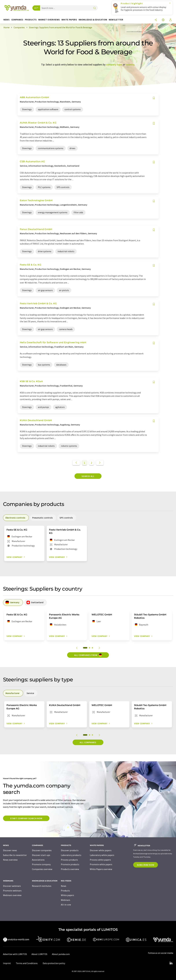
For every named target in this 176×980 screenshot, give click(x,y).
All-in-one (66, 905)
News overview (10, 860)
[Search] (95, 8)
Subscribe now (146, 865)
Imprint (7, 963)
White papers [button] (69, 20)
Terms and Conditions (27, 963)
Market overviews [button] (49, 20)
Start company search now (26, 818)
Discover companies (42, 850)
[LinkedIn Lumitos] (171, 963)
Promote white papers (101, 864)
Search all (88, 476)
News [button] (7, 20)
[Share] (156, 20)
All (35, 8)
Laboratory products (71, 855)
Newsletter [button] (116, 20)
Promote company (41, 864)
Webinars (66, 900)
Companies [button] (17, 20)
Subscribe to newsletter (15, 855)
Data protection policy (54, 963)
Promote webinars (12, 891)
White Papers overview (101, 869)
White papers (67, 895)
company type (114, 64)
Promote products (70, 864)
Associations (38, 860)
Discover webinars (12, 886)
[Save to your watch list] (154, 98)
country (130, 64)
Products (65, 891)
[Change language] (163, 20)
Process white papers (100, 860)
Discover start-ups (41, 855)
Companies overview (42, 869)
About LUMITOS (39, 954)
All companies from (88, 655)
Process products (69, 860)
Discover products (70, 850)
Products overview (70, 869)
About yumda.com (61, 954)
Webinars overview (12, 895)
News (64, 886)
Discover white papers (101, 850)
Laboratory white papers (102, 855)
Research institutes (42, 886)
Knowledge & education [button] (93, 20)
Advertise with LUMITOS (15, 954)
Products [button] (31, 20)
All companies (88, 742)
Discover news (10, 850)
